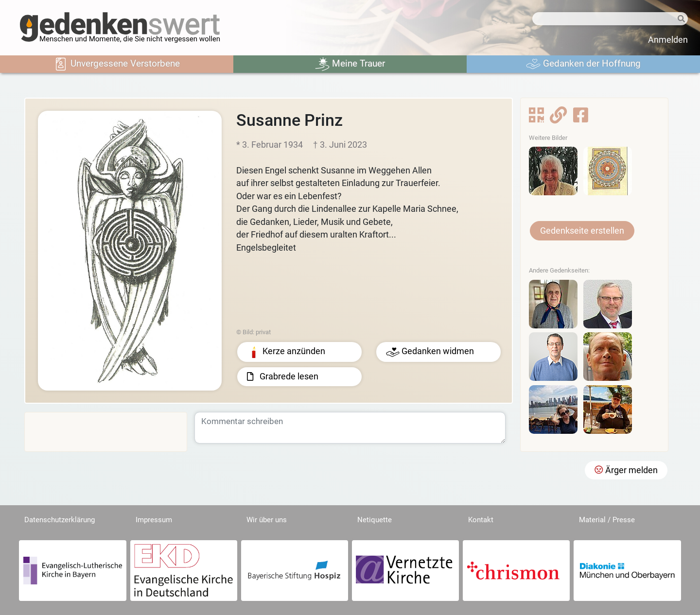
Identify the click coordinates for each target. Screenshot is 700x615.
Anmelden (668, 40)
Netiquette (375, 520)
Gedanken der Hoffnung (583, 64)
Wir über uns (267, 520)
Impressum (154, 520)
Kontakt (481, 520)
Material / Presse (607, 520)
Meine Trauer (350, 64)
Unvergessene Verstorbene (117, 64)
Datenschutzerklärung (60, 520)
